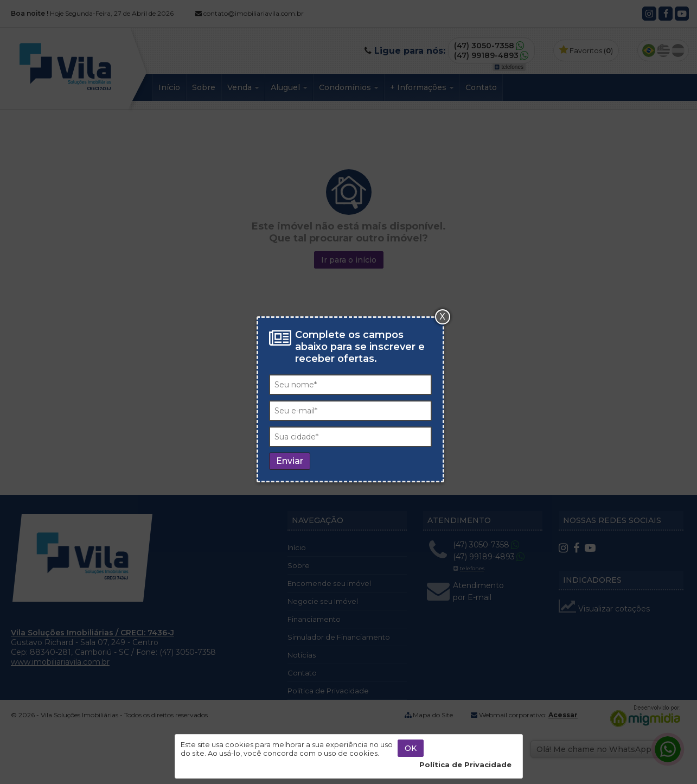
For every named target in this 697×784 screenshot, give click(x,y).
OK (411, 748)
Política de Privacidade (465, 764)
